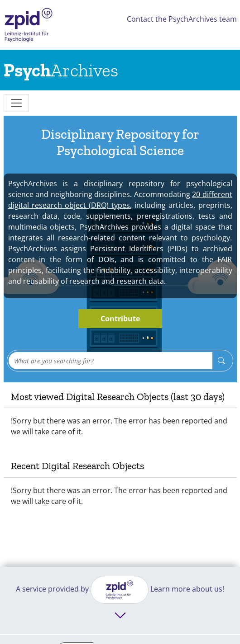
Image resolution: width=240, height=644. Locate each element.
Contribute (120, 319)
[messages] (16, 103)
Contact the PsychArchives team (182, 19)
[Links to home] (61, 70)
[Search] (221, 361)
